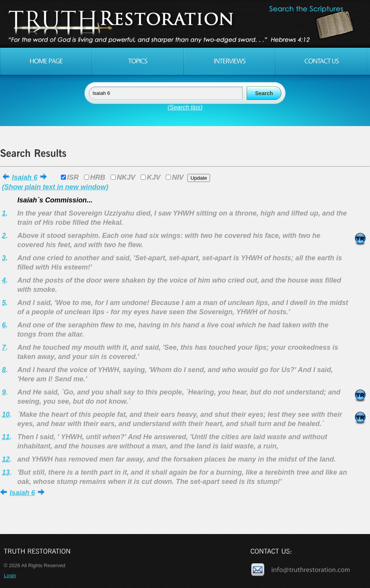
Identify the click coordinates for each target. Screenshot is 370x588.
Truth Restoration (184, 24)
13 (6, 472)
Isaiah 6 (25, 177)
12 (6, 459)
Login (10, 575)
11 (6, 437)
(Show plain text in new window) (55, 187)
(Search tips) (185, 107)
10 (6, 414)
